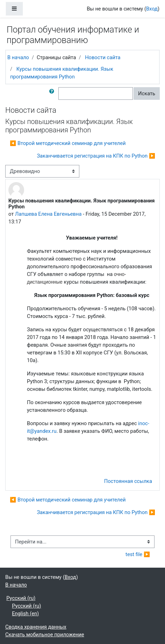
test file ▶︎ (138, 554)
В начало (18, 57)
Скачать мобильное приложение (45, 635)
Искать (147, 94)
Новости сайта (103, 57)
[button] (53, 94)
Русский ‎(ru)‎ (21, 598)
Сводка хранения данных (36, 627)
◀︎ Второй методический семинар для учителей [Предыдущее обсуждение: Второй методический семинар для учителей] (68, 143)
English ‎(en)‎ (25, 614)
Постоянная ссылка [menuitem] (128, 481)
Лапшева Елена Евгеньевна (48, 214)
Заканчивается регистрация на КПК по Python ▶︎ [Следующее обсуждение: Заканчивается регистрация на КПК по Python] (96, 156)
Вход (152, 9)
